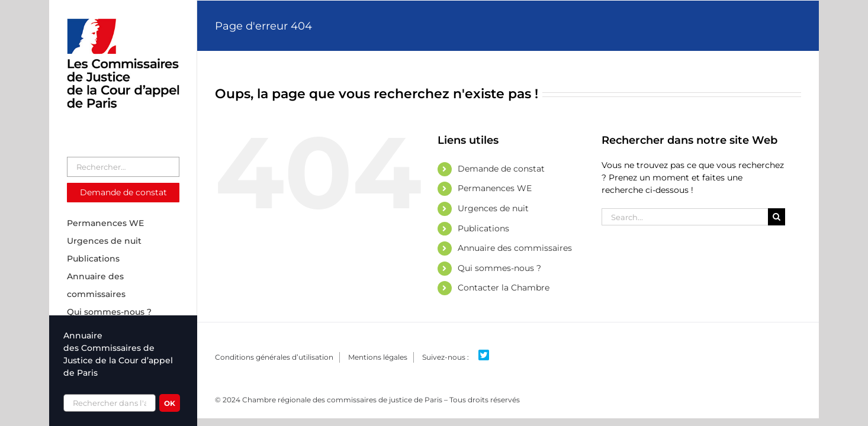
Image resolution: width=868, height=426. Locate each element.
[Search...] (685, 217)
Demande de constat (501, 169)
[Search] (777, 217)
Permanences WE (495, 188)
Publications (483, 228)
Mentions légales (378, 357)
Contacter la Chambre (504, 288)
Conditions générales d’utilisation (274, 357)
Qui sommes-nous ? (499, 268)
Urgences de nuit (493, 208)
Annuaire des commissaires (515, 248)
